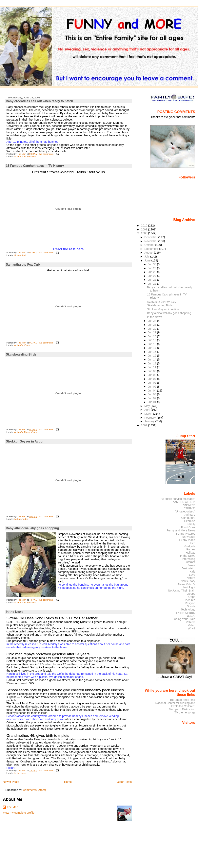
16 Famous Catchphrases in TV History (35, 166)
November (151, 241)
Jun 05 (152, 387)
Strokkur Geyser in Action (25, 441)
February (150, 418)
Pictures (190, 600)
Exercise (190, 521)
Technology (188, 609)
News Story (188, 581)
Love (192, 575)
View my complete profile (19, 813)
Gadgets (190, 546)
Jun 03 (152, 394)
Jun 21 (152, 332)
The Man (12, 807)
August (149, 253)
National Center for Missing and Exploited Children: (175, 705)
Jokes (191, 565)
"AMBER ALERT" (184, 502)
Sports (191, 606)
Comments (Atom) (34, 790)
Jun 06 (152, 383)
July (147, 257)
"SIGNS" (190, 508)
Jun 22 (152, 329)
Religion (190, 603)
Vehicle (190, 622)
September (152, 249)
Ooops (191, 594)
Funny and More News (181, 530)
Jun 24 (152, 321)
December (151, 237)
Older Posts (124, 782)
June (148, 260)
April (148, 410)
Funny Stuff (20, 255)
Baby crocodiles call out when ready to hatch (39, 101)
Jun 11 (152, 367)
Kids (192, 572)
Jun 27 (152, 276)
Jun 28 (152, 272)
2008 (145, 233)
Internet (190, 562)
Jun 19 (152, 340)
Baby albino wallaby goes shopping (32, 528)
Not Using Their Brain (182, 591)
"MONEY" (189, 505)
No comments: (47, 154)
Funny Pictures (186, 534)
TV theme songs (185, 712)
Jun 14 (152, 359)
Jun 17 (152, 348)
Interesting (189, 559)
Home (68, 782)
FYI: (192, 543)
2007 (145, 425)
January (150, 421)
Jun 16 (152, 352)
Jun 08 (152, 375)
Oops (192, 597)
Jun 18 (152, 344)
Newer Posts (11, 782)
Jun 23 (152, 325)
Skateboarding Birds (21, 354)
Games (190, 549)
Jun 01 (152, 402)
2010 (145, 225)
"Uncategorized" (185, 511)
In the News (30, 157)
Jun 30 (152, 264)
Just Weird (188, 568)
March (149, 414)
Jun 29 (152, 268)
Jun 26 (152, 280)
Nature (18, 519)
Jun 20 (152, 336)
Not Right (189, 587)
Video (27, 345)
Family (191, 524)
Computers (188, 518)
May (147, 406)
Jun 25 (152, 284)
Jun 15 (152, 356)
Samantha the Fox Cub (23, 265)
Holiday (190, 553)
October (150, 245)
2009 (145, 229)
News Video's (187, 584)
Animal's (19, 157)
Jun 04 (152, 391)
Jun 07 (152, 379)
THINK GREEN (185, 613)
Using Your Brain (185, 619)
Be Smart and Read (183, 700)
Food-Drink (188, 527)
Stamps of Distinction (182, 709)
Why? (192, 628)
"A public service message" (178, 499)
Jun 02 (152, 398)
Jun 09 (152, 371)
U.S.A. (191, 616)
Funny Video (30, 432)
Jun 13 (152, 363)
